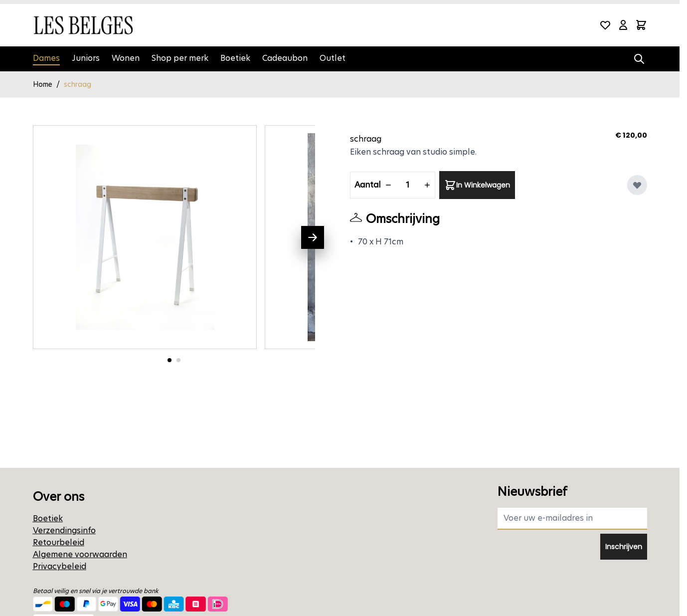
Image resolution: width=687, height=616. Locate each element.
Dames (46, 58)
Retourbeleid (59, 542)
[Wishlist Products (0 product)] (605, 25)
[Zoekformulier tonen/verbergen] (639, 59)
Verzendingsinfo (64, 530)
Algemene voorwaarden (80, 554)
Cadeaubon (285, 58)
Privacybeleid (60, 566)
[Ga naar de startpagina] (83, 25)
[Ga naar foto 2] (178, 360)
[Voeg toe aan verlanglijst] (637, 185)
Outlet (333, 58)
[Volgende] (313, 237)
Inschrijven (624, 547)
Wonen (126, 58)
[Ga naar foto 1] (170, 360)
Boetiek (235, 58)
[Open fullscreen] (145, 237)
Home (43, 84)
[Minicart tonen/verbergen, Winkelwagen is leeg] (641, 25)
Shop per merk (180, 58)
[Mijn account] (623, 25)
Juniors (86, 58)
